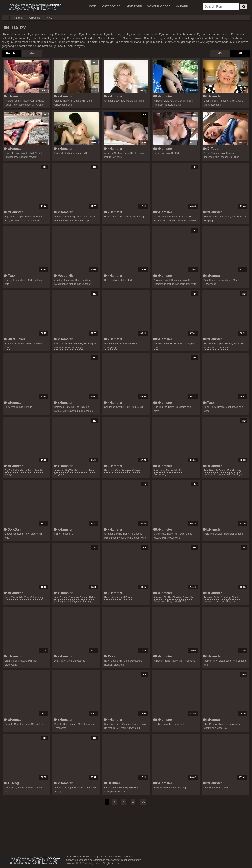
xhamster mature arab (142, 34)
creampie (18, 217)
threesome (87, 411)
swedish (39, 470)
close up (59, 344)
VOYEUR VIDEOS (159, 6)
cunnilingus (160, 534)
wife (70, 105)
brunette (9, 344)
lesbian (115, 280)
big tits (8, 217)
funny (15, 153)
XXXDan (12, 529)
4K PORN (182, 6)
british (167, 280)
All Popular (35, 18)
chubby (236, 597)
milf (33, 105)
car (175, 101)
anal (206, 280)
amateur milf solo (41, 42)
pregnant (59, 474)
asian (207, 153)
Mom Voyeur (31, 7)
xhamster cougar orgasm (178, 42)
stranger (24, 157)
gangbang (110, 407)
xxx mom (18, 38)
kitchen (220, 280)
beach (8, 153)
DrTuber (211, 149)
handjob (158, 105)
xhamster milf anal (129, 42)
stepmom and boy (41, 34)
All (240, 53)
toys (87, 221)
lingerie (92, 344)
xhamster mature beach (213, 34)
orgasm (40, 105)
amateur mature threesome (177, 34)
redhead (38, 280)
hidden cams (185, 534)
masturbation (68, 153)
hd (71, 101)
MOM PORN (134, 6)
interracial (174, 724)
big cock (208, 344)
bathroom (59, 407)
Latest (32, 53)
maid (232, 101)
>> (143, 802)
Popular (11, 53)
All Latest (18, 18)
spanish (35, 221)
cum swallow (38, 101)
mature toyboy (75, 46)
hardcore (168, 105)
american (59, 217)
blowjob (168, 101)
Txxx (10, 276)
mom (89, 101)
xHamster (13, 96)
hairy (15, 105)
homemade (24, 105)
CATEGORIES (111, 6)
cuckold (118, 153)
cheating (70, 217)
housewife (27, 788)
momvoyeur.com (32, 861)
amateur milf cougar (101, 42)
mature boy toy (115, 34)
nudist (38, 153)
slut (72, 221)
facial (8, 105)
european (30, 217)
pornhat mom (37, 38)
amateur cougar (66, 34)
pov (16, 157)
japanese (209, 157)
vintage (141, 217)
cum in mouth (22, 101)
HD (220, 53)
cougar (80, 217)
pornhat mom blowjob (215, 38)
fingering (159, 153)
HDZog (11, 783)
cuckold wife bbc (110, 38)
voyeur (33, 157)
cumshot (19, 724)
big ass (8, 534)
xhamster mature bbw (70, 42)
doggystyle (71, 344)
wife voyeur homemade (212, 42)
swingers (126, 470)
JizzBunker (15, 339)
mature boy (57, 38)
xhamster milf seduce (82, 38)
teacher (224, 157)
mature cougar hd (156, 38)
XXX (49, 18)
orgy (118, 470)
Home (92, 6)
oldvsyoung (61, 105)
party (7, 348)
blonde (64, 597)
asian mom (19, 42)
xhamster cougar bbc (48, 46)
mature (77, 101)
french (231, 470)
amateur (9, 101)
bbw (116, 101)
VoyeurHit (63, 276)
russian (241, 217)
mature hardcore (91, 34)
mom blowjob (133, 38)
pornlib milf (151, 42)
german (182, 101)
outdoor (9, 157)
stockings (234, 157)
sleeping (208, 221)
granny (58, 101)
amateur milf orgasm (184, 38)
